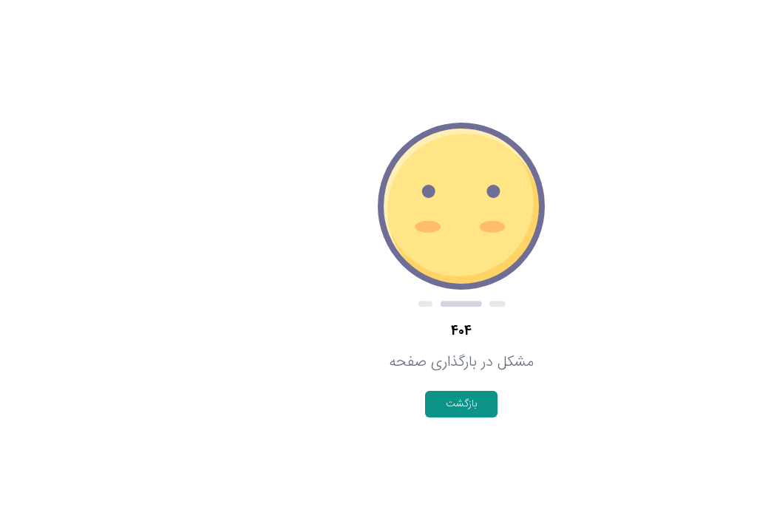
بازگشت (378, 404)
